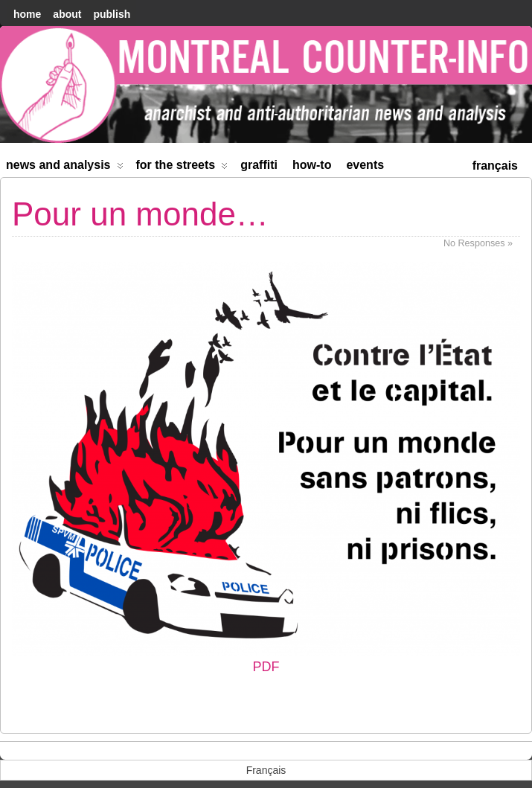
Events (365, 165)
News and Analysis (65, 168)
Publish (112, 14)
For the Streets (182, 168)
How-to (312, 165)
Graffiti (259, 165)
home (27, 14)
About (67, 14)
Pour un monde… (140, 214)
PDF (266, 468)
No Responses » (478, 243)
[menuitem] (495, 164)
